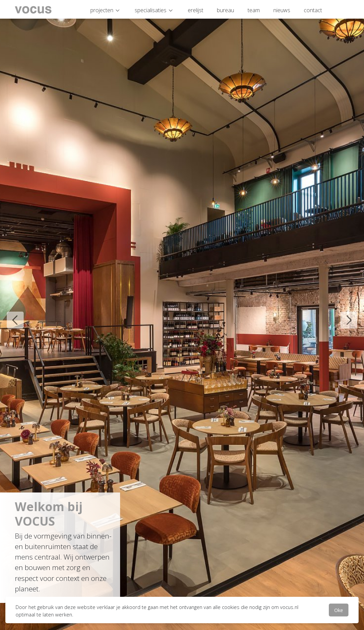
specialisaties (151, 10)
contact (313, 10)
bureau (225, 10)
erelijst (196, 10)
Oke (339, 610)
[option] (182, 315)
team (254, 10)
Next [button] (344, 315)
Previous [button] (10, 315)
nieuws (282, 10)
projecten (102, 10)
